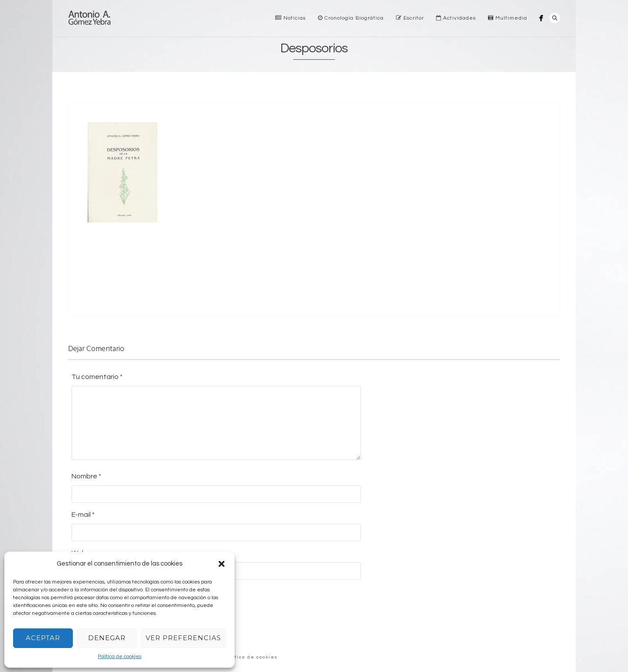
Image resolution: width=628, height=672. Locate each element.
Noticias (290, 18)
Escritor (410, 18)
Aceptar (43, 638)
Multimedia (508, 18)
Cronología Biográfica (351, 18)
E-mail (83, 515)
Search (555, 18)
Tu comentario (97, 377)
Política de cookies (119, 657)
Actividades (456, 18)
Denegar (107, 638)
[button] (222, 564)
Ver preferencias (183, 638)
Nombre (86, 476)
